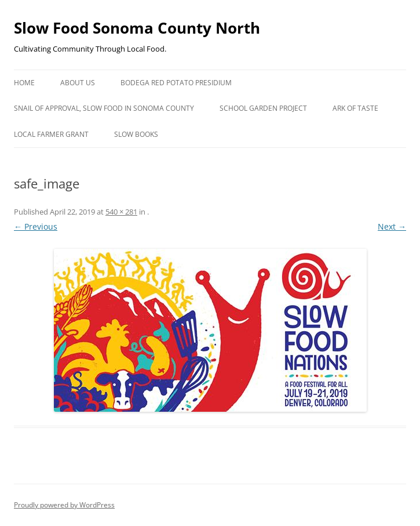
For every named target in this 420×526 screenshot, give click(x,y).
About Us (78, 83)
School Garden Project (263, 108)
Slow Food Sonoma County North (137, 28)
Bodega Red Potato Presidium (176, 83)
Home (24, 83)
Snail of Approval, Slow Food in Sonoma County (104, 108)
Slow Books (136, 134)
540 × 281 (121, 212)
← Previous (36, 226)
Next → (392, 226)
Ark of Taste (355, 108)
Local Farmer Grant (51, 134)
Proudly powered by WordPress (64, 505)
